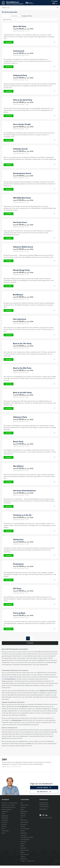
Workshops (24, 861)
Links (3, 831)
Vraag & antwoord (7, 812)
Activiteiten (5, 823)
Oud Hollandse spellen (27, 840)
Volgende (30, 645)
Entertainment (24, 825)
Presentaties (5, 833)
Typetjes (23, 859)
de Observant (24, 709)
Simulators (23, 850)
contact (29, 746)
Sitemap (4, 829)
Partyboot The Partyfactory (48, 693)
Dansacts (23, 818)
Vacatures (5, 825)
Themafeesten (25, 857)
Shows (22, 848)
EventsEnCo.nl (15, 3)
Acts (22, 805)
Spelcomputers (25, 853)
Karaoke (23, 829)
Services (4, 827)
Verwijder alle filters (27, 16)
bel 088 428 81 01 (44, 794)
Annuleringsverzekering (9, 810)
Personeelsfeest (25, 842)
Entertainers (24, 823)
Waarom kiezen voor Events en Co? (12, 769)
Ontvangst (23, 838)
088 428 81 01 (43, 812)
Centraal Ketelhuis (10, 681)
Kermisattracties (25, 831)
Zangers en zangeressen (28, 863)
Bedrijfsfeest (24, 814)
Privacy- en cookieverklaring (10, 805)
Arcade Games (25, 807)
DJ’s (22, 820)
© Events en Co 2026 (46, 820)
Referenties (5, 820)
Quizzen (23, 846)
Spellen (23, 855)
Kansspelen (24, 827)
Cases (4, 816)
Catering (23, 816)
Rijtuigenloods (17, 723)
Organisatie (5, 818)
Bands (22, 812)
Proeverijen (24, 844)
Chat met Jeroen (44, 790)
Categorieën (5, 814)
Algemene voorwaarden (8, 807)
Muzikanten (24, 835)
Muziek (23, 833)
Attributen (23, 810)
